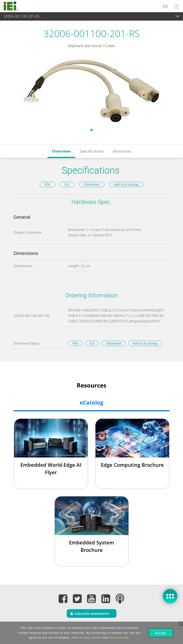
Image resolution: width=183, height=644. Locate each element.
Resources (122, 151)
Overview (61, 151)
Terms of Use (118, 638)
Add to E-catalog (126, 184)
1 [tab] (92, 130)
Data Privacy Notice (86, 638)
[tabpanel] (91, 91)
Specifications (92, 151)
